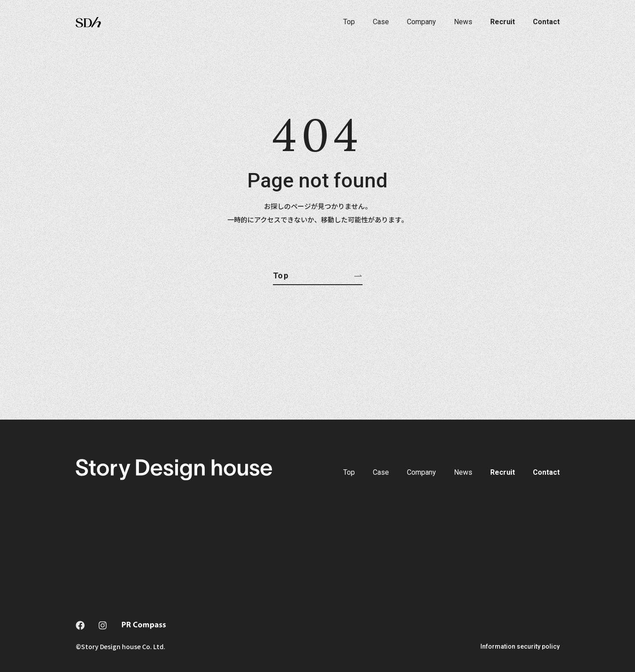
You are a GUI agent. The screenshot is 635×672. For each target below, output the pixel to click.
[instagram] (103, 625)
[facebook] (80, 625)
